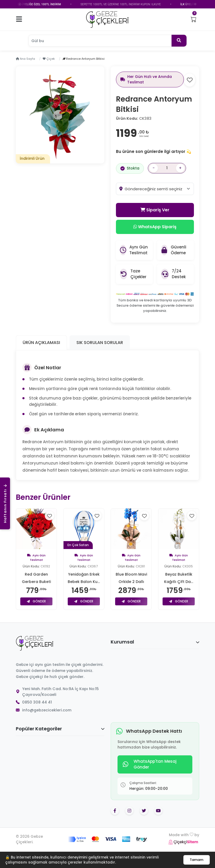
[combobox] (159, 189)
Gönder (36, 601)
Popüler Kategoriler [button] (60, 729)
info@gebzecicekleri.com (47, 710)
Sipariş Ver (155, 210)
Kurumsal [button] (155, 642)
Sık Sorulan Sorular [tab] (100, 343)
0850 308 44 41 (37, 702)
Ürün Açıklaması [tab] (41, 343)
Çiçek (49, 59)
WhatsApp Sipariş (155, 227)
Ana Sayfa (25, 59)
